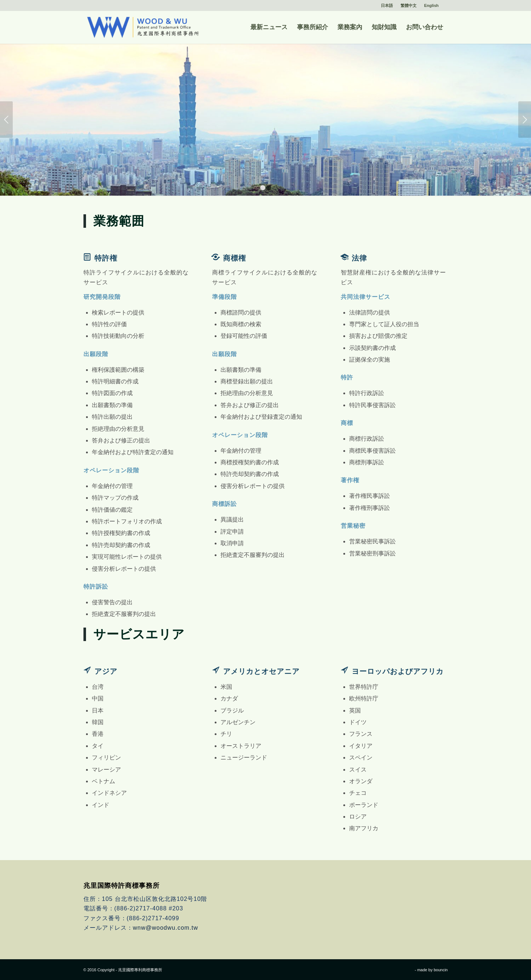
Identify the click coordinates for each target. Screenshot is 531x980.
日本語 (387, 5)
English (432, 5)
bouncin (441, 970)
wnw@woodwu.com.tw (166, 928)
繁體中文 (409, 5)
